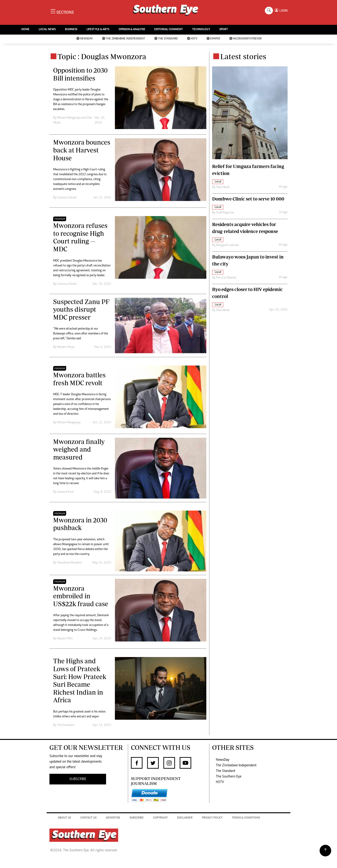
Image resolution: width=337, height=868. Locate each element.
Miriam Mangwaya (69, 118)
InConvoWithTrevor (245, 39)
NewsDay (85, 39)
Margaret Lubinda (227, 245)
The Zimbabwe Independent (124, 39)
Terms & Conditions (246, 818)
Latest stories (243, 56)
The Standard (166, 39)
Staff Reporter (225, 213)
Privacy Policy (212, 818)
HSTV (192, 39)
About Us (64, 818)
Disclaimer (185, 818)
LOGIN (283, 11)
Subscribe (137, 818)
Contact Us (88, 818)
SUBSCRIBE (78, 779)
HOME (25, 30)
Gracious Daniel (67, 198)
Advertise (113, 818)
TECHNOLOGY (201, 30)
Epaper (213, 39)
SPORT (224, 30)
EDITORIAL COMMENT (169, 30)
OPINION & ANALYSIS (132, 30)
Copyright (160, 818)
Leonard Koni (65, 492)
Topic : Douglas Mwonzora (102, 56)
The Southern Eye (229, 777)
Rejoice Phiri (65, 639)
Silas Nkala (223, 187)
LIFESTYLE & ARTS (98, 30)
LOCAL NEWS (47, 30)
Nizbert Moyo (66, 347)
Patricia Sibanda (226, 278)
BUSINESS (71, 30)
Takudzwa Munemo (70, 563)
